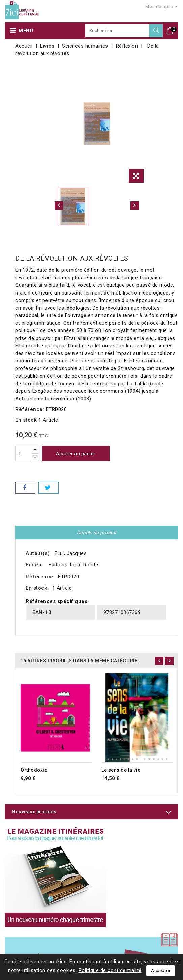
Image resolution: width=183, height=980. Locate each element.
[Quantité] (23, 454)
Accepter (161, 970)
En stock (26, 420)
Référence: (30, 409)
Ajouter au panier (76, 454)
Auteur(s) (38, 553)
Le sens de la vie (121, 770)
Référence (39, 577)
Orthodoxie (34, 770)
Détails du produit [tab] (97, 533)
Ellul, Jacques (71, 553)
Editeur (35, 565)
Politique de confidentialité (110, 970)
